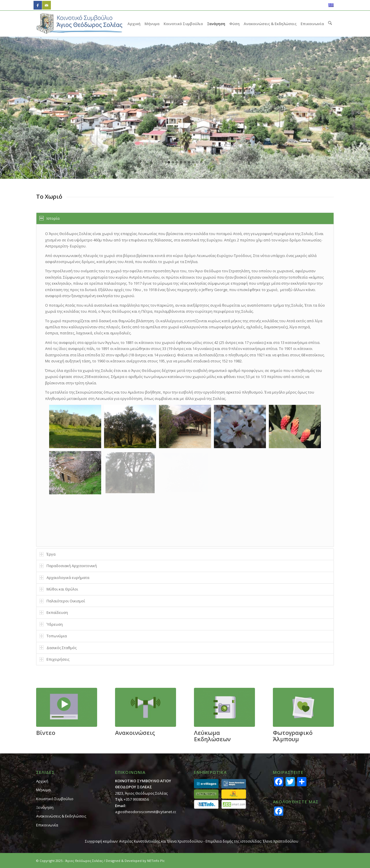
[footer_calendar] (224, 707)
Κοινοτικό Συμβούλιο (55, 799)
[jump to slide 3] (177, 162)
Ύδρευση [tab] (51, 624)
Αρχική (42, 781)
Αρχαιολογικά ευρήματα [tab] (64, 578)
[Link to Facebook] (38, 5)
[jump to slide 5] (185, 162)
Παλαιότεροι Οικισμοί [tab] (62, 601)
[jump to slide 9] (201, 162)
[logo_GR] (79, 24)
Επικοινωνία (47, 825)
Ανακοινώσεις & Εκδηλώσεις (61, 816)
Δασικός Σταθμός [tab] (58, 648)
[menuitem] (134, 24)
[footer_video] (67, 707)
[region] (185, 385)
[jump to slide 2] (173, 162)
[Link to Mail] (47, 5)
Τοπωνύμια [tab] (53, 636)
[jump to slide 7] (193, 162)
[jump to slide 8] (197, 162)
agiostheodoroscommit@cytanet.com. (148, 812)
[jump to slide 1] (169, 162)
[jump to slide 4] (181, 162)
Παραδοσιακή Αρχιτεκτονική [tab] (68, 566)
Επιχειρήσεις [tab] (54, 659)
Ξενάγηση (45, 807)
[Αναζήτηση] (330, 24)
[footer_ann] (146, 707)
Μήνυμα (43, 790)
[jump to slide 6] (189, 162)
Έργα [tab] (47, 554)
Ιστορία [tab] (49, 218)
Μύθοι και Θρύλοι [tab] (59, 589)
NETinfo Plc (156, 861)
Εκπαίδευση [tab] (54, 612)
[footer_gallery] (303, 707)
